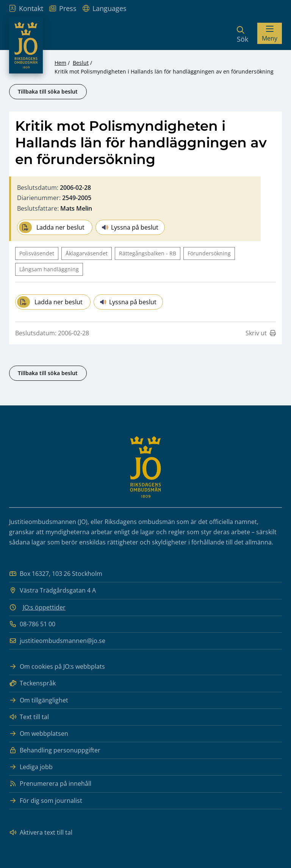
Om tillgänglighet (39, 700)
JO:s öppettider (44, 607)
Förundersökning (209, 253)
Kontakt (26, 8)
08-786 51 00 (32, 624)
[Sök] (242, 33)
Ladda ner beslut (52, 227)
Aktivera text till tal (41, 833)
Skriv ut (261, 333)
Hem (60, 63)
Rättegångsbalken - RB (148, 253)
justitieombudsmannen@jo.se (57, 641)
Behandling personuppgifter (55, 750)
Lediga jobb (31, 767)
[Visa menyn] (270, 33)
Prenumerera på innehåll (50, 784)
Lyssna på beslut (130, 227)
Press (63, 8)
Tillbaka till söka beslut (48, 91)
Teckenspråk (32, 683)
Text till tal (29, 717)
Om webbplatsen (39, 734)
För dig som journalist (46, 801)
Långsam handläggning (49, 269)
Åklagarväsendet (87, 253)
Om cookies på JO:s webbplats (57, 667)
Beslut (81, 63)
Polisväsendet (37, 253)
